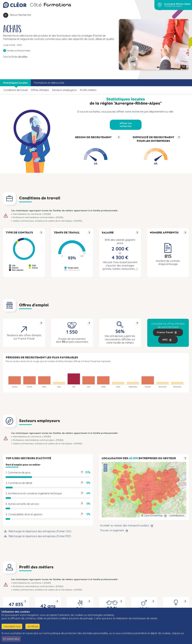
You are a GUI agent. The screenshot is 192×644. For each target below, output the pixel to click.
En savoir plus (11, 639)
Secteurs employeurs (64, 90)
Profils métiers (88, 90)
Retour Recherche (20, 15)
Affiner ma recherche (126, 125)
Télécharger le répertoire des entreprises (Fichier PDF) (40, 536)
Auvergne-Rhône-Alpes (177, 4)
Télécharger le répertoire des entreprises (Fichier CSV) (40, 531)
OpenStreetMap (153, 515)
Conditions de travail (16, 90)
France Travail (165, 332)
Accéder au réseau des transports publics (125, 525)
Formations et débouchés (49, 83)
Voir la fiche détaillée (15, 57)
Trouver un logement (112, 530)
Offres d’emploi (40, 90)
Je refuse (33, 626)
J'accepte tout (12, 626)
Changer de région (173, 6)
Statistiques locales (15, 83)
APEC (165, 340)
